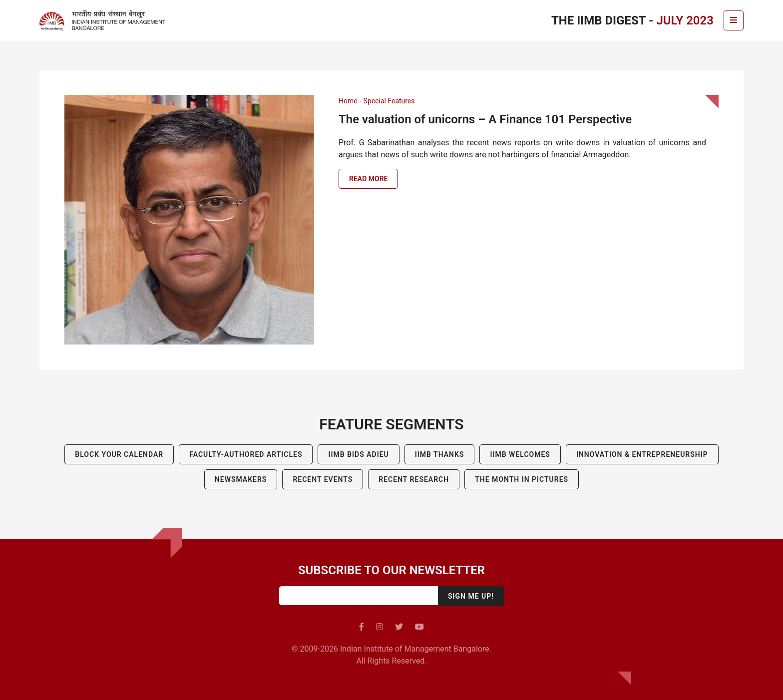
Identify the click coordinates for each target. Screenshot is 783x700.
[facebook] (362, 627)
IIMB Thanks (440, 454)
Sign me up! (471, 596)
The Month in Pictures (522, 479)
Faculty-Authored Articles (246, 454)
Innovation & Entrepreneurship (642, 454)
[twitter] (399, 627)
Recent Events (323, 479)
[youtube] (419, 627)
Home (348, 101)
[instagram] (380, 627)
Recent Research (414, 479)
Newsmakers (241, 479)
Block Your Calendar (119, 454)
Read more (368, 179)
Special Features (389, 101)
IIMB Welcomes (520, 454)
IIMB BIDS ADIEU (358, 454)
